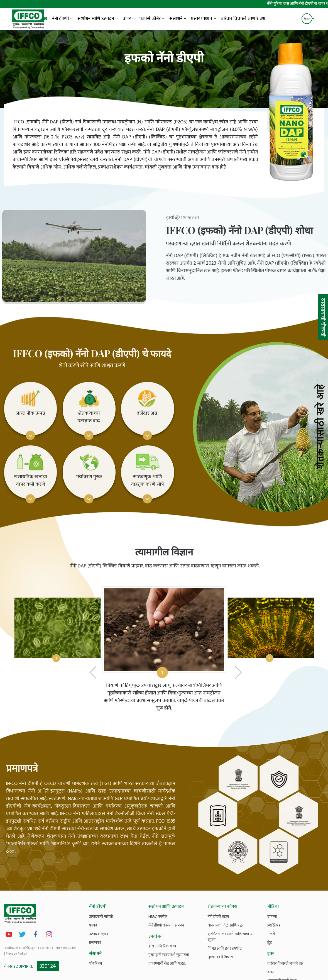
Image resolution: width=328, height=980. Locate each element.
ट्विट (270, 943)
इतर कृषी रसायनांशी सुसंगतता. (169, 955)
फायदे (93, 925)
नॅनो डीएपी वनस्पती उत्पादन (166, 925)
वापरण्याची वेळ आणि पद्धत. (167, 963)
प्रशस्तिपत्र (274, 925)
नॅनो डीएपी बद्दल (218, 917)
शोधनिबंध (96, 963)
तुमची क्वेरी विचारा (220, 957)
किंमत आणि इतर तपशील (225, 948)
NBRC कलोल (158, 917)
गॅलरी (271, 934)
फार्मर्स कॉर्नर (152, 19)
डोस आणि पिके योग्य (162, 946)
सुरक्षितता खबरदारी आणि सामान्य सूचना (230, 937)
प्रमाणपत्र (95, 943)
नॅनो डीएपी (62, 19)
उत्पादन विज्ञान (99, 934)
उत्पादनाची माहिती (101, 917)
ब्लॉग (271, 972)
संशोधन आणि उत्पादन (98, 19)
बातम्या (272, 917)
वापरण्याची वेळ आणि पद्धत (226, 925)
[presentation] (93, 695)
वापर (129, 19)
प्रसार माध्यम (204, 19)
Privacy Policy (16, 954)
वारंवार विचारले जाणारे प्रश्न (243, 19)
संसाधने (178, 19)
